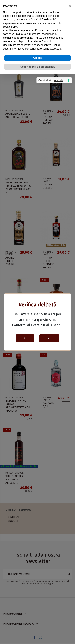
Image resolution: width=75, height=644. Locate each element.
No (49, 338)
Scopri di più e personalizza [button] (37, 67)
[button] (70, 6)
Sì (25, 338)
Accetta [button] (38, 58)
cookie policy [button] (10, 27)
